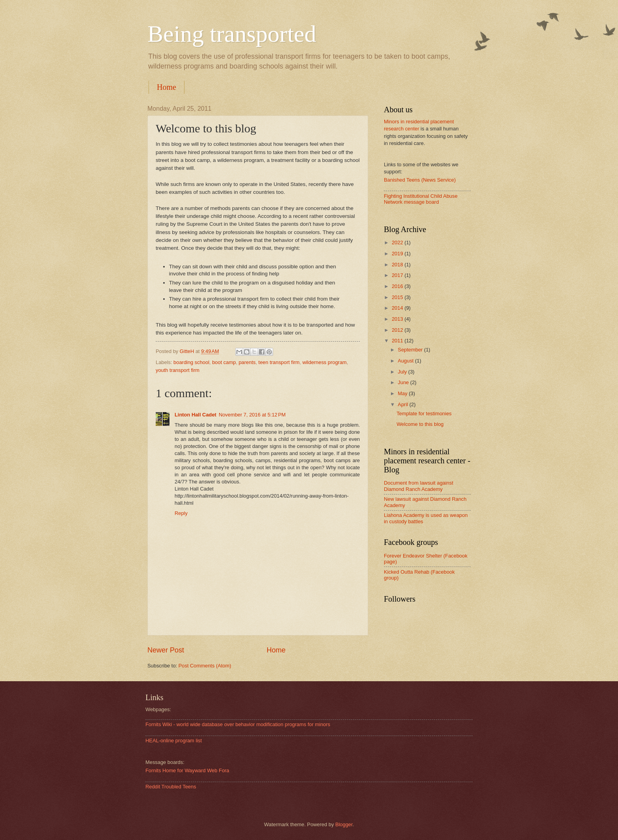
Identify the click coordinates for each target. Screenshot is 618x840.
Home (167, 87)
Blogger (344, 824)
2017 (398, 275)
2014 (398, 308)
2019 (398, 254)
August (406, 361)
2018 (398, 265)
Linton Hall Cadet (195, 415)
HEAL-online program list (174, 741)
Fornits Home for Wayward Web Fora (187, 770)
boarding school (191, 362)
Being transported (232, 34)
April (403, 404)
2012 (398, 330)
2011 (398, 341)
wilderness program (324, 362)
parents (247, 362)
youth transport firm (178, 370)
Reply (181, 513)
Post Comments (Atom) (205, 666)
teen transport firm (279, 362)
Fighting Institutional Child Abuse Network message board (421, 199)
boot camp (224, 362)
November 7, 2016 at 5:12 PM (252, 415)
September (411, 350)
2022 (398, 243)
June (404, 382)
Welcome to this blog (420, 424)
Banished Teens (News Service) (420, 180)
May (403, 393)
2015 (398, 297)
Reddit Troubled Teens (171, 787)
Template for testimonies (424, 413)
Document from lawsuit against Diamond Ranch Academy (419, 486)
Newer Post (166, 650)
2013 (398, 319)
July (403, 372)
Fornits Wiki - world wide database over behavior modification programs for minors (238, 724)
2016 (398, 286)
